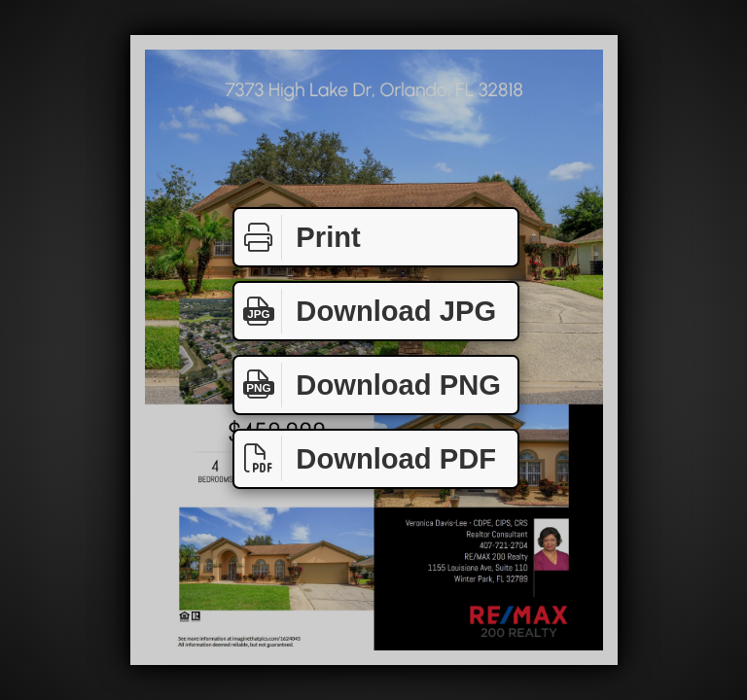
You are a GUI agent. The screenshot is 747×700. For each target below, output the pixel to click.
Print (298, 238)
